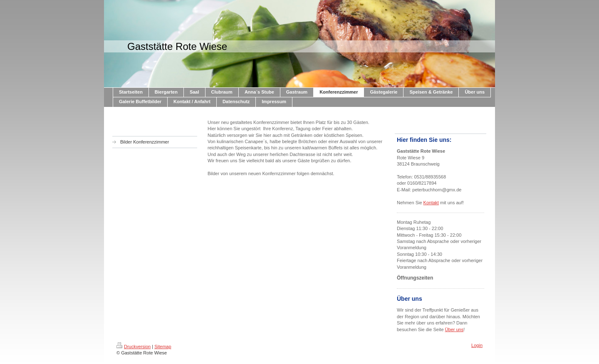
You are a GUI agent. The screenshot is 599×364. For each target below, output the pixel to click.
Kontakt (431, 203)
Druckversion (134, 347)
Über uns (454, 329)
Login (477, 345)
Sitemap (163, 347)
